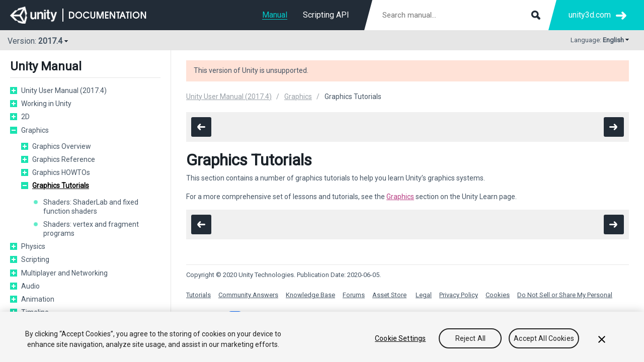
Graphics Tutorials (61, 186)
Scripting (35, 259)
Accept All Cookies (544, 338)
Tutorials (198, 295)
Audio (30, 286)
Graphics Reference (64, 159)
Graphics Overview (62, 146)
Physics (33, 246)
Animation (38, 299)
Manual (275, 15)
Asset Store (389, 295)
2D (25, 117)
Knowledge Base (310, 295)
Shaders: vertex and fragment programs (91, 229)
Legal (424, 295)
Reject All (470, 338)
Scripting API (326, 15)
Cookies (498, 295)
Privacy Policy (459, 295)
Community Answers (248, 295)
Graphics (35, 130)
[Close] (602, 339)
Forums (354, 295)
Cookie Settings (400, 338)
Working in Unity (46, 104)
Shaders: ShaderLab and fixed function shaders (91, 207)
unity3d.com (590, 15)
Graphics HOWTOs (61, 172)
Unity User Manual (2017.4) (64, 90)
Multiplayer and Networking (64, 273)
